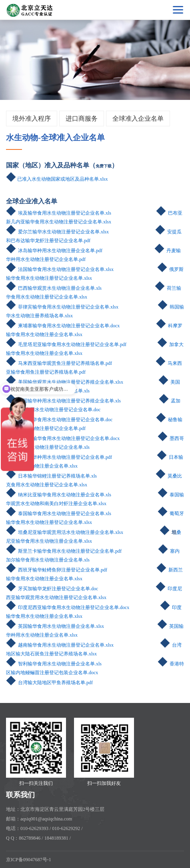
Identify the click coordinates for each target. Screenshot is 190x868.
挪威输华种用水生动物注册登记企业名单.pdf (65, 457)
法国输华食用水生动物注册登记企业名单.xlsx (66, 269)
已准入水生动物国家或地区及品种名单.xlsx (63, 179)
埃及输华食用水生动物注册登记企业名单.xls (65, 213)
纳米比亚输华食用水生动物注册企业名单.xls (65, 495)
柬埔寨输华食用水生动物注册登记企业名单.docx (69, 326)
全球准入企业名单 (138, 118)
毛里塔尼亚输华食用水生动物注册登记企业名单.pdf (72, 344)
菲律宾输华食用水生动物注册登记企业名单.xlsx (68, 307)
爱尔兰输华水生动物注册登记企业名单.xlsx (63, 232)
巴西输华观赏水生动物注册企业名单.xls (60, 288)
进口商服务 (82, 118)
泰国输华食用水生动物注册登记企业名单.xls (65, 514)
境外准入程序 (32, 118)
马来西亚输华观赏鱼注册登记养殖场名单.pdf (65, 363)
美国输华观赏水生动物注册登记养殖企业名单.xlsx (71, 382)
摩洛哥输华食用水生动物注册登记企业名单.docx (69, 438)
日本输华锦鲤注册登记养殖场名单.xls (51, 476)
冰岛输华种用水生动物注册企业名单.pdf (60, 251)
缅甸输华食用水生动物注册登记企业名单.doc (65, 420)
